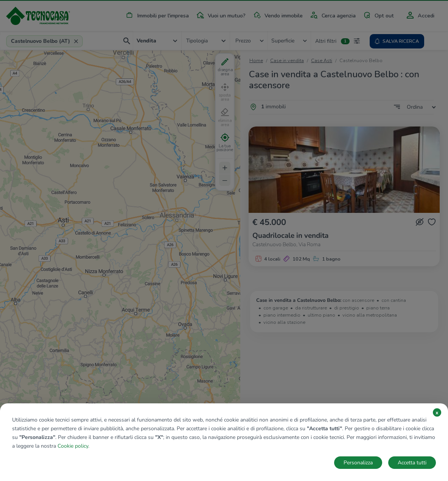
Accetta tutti (412, 463)
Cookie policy (73, 446)
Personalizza (358, 463)
